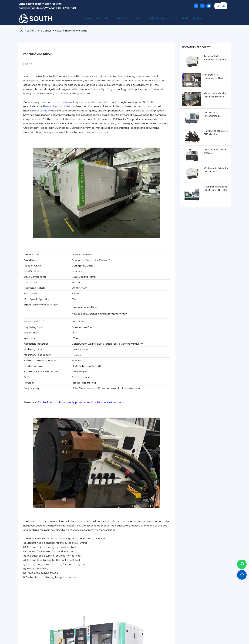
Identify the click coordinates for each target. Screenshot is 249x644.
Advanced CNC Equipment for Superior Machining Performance (216, 58)
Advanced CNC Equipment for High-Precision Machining (214, 77)
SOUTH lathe (26, 31)
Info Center (44, 31)
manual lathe (42, 111)
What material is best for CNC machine (216, 170)
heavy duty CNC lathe (57, 106)
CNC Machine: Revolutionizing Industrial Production (214, 114)
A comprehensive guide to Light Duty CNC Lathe (216, 188)
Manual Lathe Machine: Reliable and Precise (215, 95)
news (58, 31)
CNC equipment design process (215, 151)
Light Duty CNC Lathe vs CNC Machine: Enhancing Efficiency (216, 133)
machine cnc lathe (76, 31)
